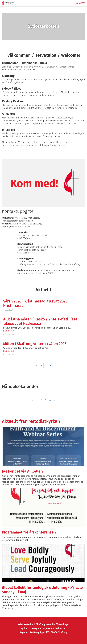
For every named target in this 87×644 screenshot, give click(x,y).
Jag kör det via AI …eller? (23, 471)
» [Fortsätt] (50, 365)
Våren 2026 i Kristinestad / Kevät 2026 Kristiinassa (35, 303)
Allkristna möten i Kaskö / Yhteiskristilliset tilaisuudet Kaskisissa (40, 321)
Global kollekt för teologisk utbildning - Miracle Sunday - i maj (42, 590)
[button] (83, 3)
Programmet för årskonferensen (29, 532)
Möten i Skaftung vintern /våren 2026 (35, 344)
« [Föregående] (32, 400)
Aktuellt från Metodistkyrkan (31, 421)
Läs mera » (9, 331)
